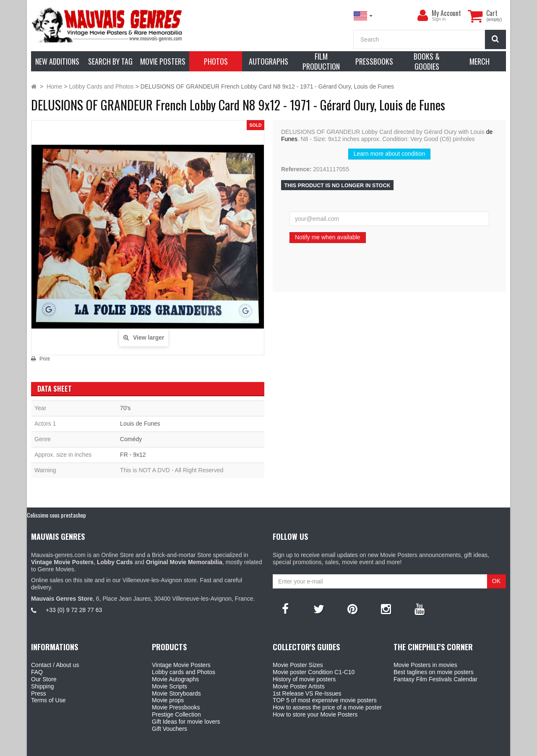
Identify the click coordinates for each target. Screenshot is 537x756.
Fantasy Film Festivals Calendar (435, 679)
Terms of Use (48, 700)
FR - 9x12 (133, 455)
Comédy (131, 439)
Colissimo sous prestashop (56, 515)
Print (45, 359)
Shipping (43, 686)
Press (39, 693)
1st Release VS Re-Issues (307, 693)
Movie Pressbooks (176, 707)
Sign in (439, 19)
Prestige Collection (176, 714)
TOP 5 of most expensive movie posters (325, 700)
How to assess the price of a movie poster (327, 707)
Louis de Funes (140, 424)
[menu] (422, 16)
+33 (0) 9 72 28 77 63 (74, 610)
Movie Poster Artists (299, 686)
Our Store (44, 679)
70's (125, 408)
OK (496, 581)
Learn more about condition (389, 154)
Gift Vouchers (169, 729)
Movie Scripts (169, 686)
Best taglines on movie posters (434, 672)
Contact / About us (55, 665)
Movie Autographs (175, 679)
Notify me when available (328, 237)
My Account (446, 13)
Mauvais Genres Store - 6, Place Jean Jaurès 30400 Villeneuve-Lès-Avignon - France (288, 748)
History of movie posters (304, 679)
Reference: (296, 169)
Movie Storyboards (176, 693)
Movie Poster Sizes (298, 665)
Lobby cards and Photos (184, 672)
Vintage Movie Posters (181, 665)
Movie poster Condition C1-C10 (314, 672)
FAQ (37, 672)
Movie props (168, 700)
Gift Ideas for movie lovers (186, 722)
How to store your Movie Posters (315, 714)
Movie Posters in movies (425, 665)
